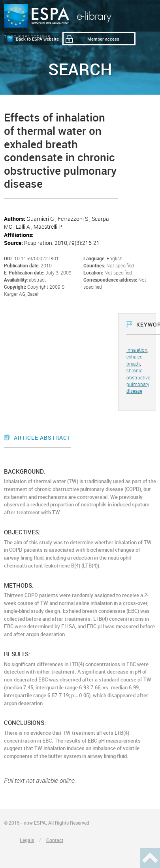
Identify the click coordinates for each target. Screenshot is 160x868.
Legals (27, 840)
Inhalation (137, 350)
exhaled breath (135, 360)
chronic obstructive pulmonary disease (138, 381)
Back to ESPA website (37, 39)
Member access (103, 39)
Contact (55, 840)
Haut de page (150, 858)
